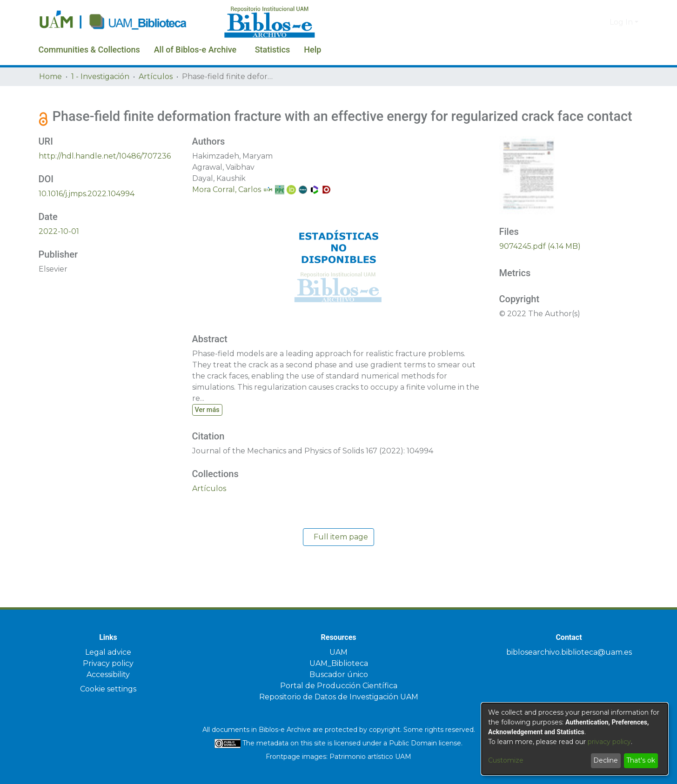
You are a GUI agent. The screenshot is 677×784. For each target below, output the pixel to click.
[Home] (127, 22)
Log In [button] (622, 22)
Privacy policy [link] (108, 663)
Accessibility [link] (108, 674)
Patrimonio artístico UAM (370, 757)
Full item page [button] (338, 553)
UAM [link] (338, 652)
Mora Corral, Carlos (227, 205)
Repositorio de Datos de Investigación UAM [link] (339, 697)
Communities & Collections (97, 50)
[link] (209, 505)
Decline (606, 760)
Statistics (304, 50)
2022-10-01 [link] (59, 247)
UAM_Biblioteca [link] (339, 663)
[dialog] (575, 739)
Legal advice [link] (108, 652)
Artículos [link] (156, 76)
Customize (506, 760)
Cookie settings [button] (108, 689)
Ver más (209, 425)
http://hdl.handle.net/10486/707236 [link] (105, 172)
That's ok (641, 760)
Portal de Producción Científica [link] (339, 686)
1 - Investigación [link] (100, 76)
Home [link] (50, 76)
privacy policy (609, 742)
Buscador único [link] (339, 674)
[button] (587, 22)
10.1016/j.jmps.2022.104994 (87, 209)
